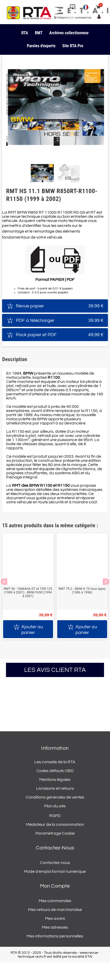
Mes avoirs (55, 918)
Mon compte (55, 886)
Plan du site (55, 806)
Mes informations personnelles (55, 936)
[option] (28, 586)
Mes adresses (55, 927)
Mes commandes (55, 901)
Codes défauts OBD (55, 771)
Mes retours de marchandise (55, 910)
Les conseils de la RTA (55, 762)
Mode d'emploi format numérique (55, 871)
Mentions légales (55, 780)
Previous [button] (4, 582)
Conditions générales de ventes (55, 797)
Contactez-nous (55, 863)
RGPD (55, 816)
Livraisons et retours (55, 788)
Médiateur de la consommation (55, 824)
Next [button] (106, 582)
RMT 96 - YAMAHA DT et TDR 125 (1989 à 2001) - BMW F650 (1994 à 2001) (28, 592)
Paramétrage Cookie (55, 833)
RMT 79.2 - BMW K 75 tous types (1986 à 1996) (82, 591)
